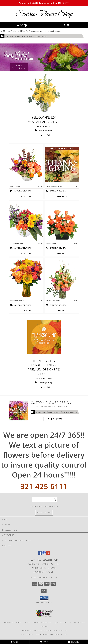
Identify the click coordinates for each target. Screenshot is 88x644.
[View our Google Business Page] (44, 554)
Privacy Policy (27, 635)
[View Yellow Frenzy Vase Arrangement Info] (44, 93)
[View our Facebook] (40, 554)
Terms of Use (61, 635)
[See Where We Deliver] (44, 513)
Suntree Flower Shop (44, 14)
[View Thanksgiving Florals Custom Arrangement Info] (62, 164)
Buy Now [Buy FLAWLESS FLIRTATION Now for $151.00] (62, 311)
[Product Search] (44, 500)
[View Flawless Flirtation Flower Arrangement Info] (62, 279)
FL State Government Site (56, 631)
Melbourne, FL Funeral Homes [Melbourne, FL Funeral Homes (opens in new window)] (16, 623)
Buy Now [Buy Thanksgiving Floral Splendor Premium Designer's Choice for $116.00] (44, 387)
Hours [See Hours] (73, 642)
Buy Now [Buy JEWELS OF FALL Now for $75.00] (26, 196)
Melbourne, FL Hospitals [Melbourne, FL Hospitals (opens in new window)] (43, 623)
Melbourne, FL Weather (31, 631)
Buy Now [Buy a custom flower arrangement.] (55, 419)
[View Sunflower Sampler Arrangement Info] (26, 279)
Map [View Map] (44, 642)
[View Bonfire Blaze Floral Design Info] (62, 222)
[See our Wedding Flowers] (44, 57)
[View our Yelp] (48, 554)
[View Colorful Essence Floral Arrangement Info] (26, 222)
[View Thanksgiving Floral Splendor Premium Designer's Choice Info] (44, 337)
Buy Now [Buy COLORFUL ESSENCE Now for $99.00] (26, 254)
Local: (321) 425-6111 (44, 572)
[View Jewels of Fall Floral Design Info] (26, 164)
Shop (22, 25)
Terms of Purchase (45, 635)
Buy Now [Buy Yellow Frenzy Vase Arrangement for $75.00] (44, 135)
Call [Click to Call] (15, 642)
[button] (44, 598)
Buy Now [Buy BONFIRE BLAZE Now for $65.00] (62, 254)
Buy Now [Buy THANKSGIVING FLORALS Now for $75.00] (62, 196)
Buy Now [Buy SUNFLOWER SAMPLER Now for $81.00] (26, 311)
